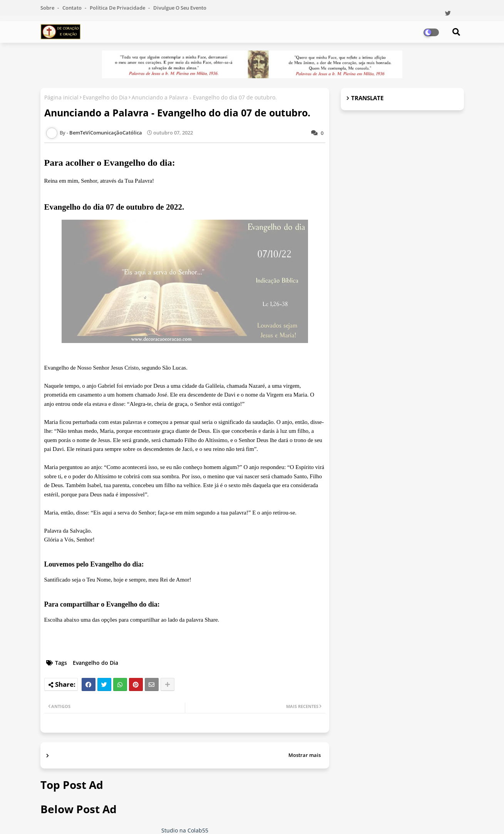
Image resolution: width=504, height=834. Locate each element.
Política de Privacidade (118, 8)
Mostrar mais (305, 755)
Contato (73, 8)
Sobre (48, 8)
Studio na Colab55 (185, 830)
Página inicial (61, 97)
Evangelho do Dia (105, 97)
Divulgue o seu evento (180, 8)
